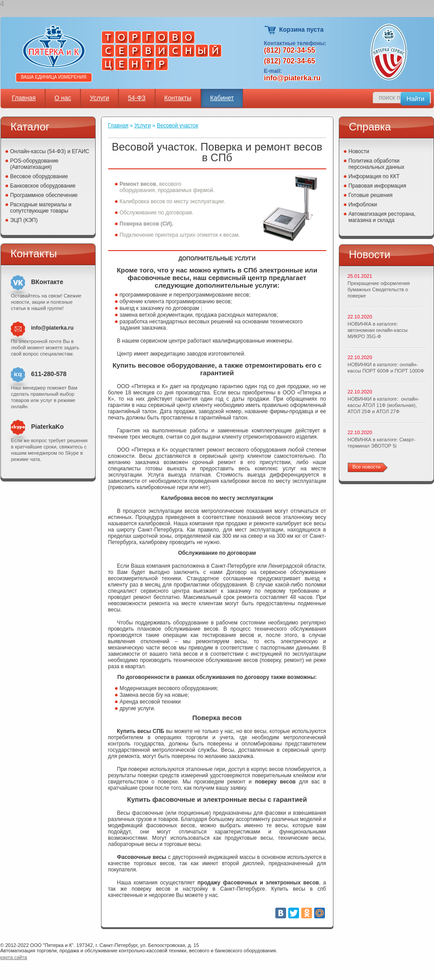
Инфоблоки (363, 205)
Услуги (99, 98)
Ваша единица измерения (54, 77)
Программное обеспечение (44, 195)
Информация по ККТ (374, 176)
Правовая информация (377, 186)
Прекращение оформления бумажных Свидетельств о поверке (379, 289)
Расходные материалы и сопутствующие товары (41, 208)
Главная (24, 98)
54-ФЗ (137, 98)
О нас (63, 98)
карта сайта (14, 957)
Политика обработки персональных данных (377, 164)
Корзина (271, 30)
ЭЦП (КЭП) (24, 220)
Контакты (178, 98)
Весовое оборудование (39, 176)
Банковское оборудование (43, 186)
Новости (359, 151)
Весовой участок (178, 126)
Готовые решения (371, 195)
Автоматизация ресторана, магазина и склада (382, 217)
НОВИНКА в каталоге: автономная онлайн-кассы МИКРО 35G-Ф (378, 330)
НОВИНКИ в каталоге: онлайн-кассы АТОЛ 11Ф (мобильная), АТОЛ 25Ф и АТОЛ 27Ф (383, 405)
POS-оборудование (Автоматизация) (34, 164)
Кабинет (222, 98)
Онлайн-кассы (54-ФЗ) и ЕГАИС (50, 151)
